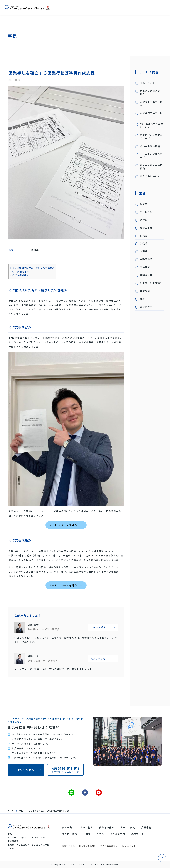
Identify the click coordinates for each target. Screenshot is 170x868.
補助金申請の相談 (150, 146)
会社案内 (67, 827)
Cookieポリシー (130, 846)
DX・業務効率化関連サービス (151, 126)
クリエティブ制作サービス (151, 156)
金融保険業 (146, 259)
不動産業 (145, 267)
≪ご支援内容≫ (19, 271)
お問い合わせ (68, 846)
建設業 (144, 220)
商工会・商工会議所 (151, 283)
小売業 (144, 251)
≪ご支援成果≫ (19, 275)
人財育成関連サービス (151, 115)
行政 (142, 299)
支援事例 (146, 827)
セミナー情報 (69, 834)
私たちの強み (107, 827)
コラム (100, 834)
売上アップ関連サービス (151, 92)
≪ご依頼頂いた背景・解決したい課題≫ (32, 268)
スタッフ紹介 (85, 827)
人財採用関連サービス (151, 103)
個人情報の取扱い (109, 846)
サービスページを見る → (66, 525)
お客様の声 (146, 307)
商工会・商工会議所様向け (151, 167)
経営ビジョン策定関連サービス (151, 137)
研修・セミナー (149, 83)
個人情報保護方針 (88, 846)
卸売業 (144, 236)
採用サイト (138, 834)
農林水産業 (146, 275)
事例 (21, 811)
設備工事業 (146, 228)
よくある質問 (118, 834)
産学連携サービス (150, 176)
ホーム (11, 811)
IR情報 (87, 834)
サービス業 (146, 212)
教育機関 (145, 291)
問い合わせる (26, 770)
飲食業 (144, 243)
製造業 (144, 204)
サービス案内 (128, 827)
